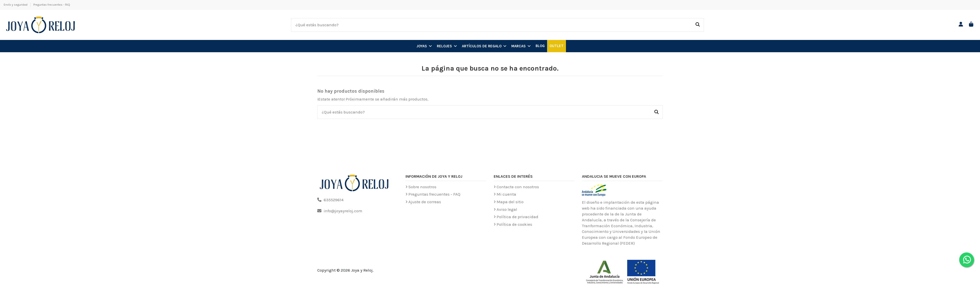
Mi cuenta (506, 194)
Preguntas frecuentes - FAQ (52, 5)
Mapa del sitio (510, 202)
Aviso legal (507, 209)
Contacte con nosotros (518, 187)
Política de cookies (514, 224)
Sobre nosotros (422, 187)
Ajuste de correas (425, 202)
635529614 (334, 200)
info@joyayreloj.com (343, 211)
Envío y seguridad (16, 5)
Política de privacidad (517, 217)
